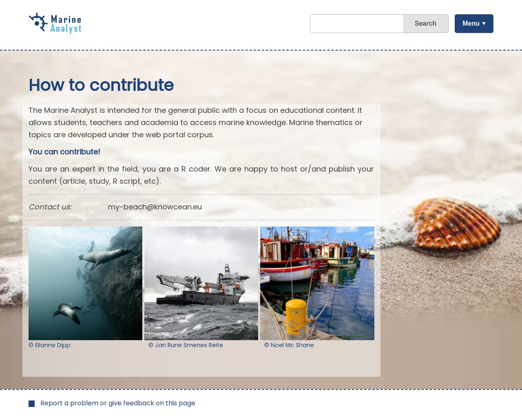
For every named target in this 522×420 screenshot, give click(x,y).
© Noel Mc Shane (289, 345)
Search (426, 23)
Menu (471, 23)
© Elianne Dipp (50, 345)
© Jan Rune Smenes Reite (186, 345)
